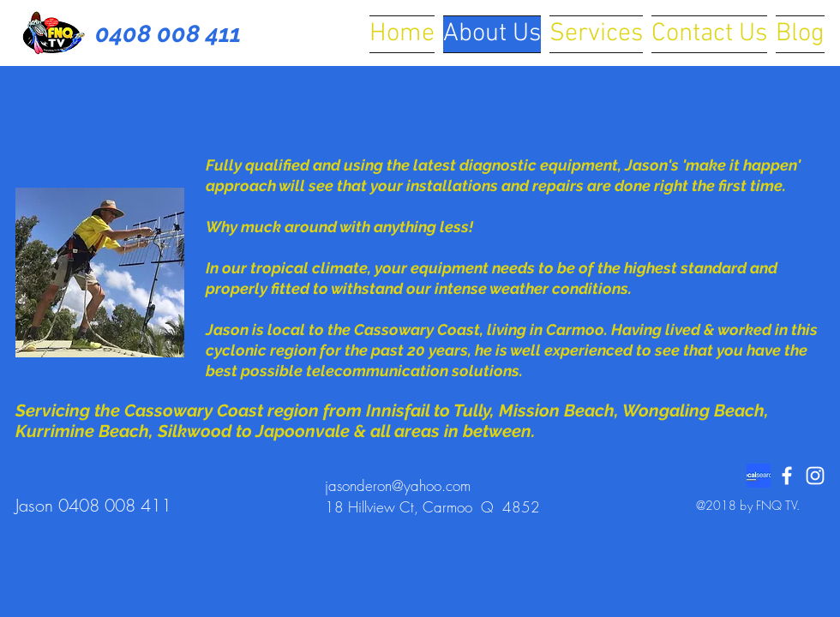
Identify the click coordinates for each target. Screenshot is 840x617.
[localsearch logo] (759, 476)
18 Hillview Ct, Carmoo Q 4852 (432, 507)
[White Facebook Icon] (787, 476)
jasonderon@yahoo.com (398, 485)
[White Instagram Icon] (815, 476)
